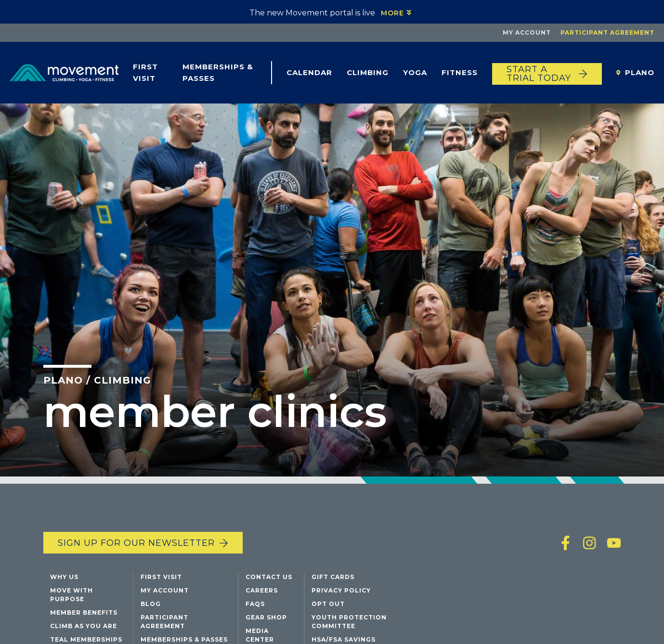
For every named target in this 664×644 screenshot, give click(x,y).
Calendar (309, 72)
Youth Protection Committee (349, 622)
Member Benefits (84, 612)
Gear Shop (266, 617)
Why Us (64, 577)
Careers (262, 590)
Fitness (460, 72)
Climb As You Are (84, 626)
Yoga (415, 72)
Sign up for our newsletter (136, 543)
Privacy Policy (341, 590)
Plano (640, 72)
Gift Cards (333, 577)
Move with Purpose (72, 595)
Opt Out (328, 604)
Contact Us (269, 577)
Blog (151, 604)
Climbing (368, 72)
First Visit (145, 72)
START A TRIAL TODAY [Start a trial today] (539, 74)
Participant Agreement (607, 32)
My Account (527, 32)
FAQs (255, 604)
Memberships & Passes (218, 72)
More (392, 13)
